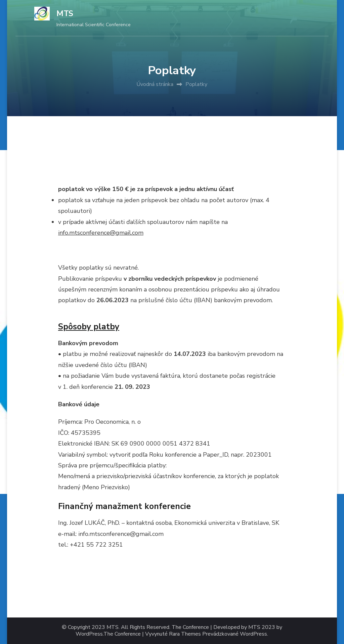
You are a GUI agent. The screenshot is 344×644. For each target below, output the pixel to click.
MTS (65, 14)
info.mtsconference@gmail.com (101, 233)
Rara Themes (185, 634)
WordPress (253, 634)
